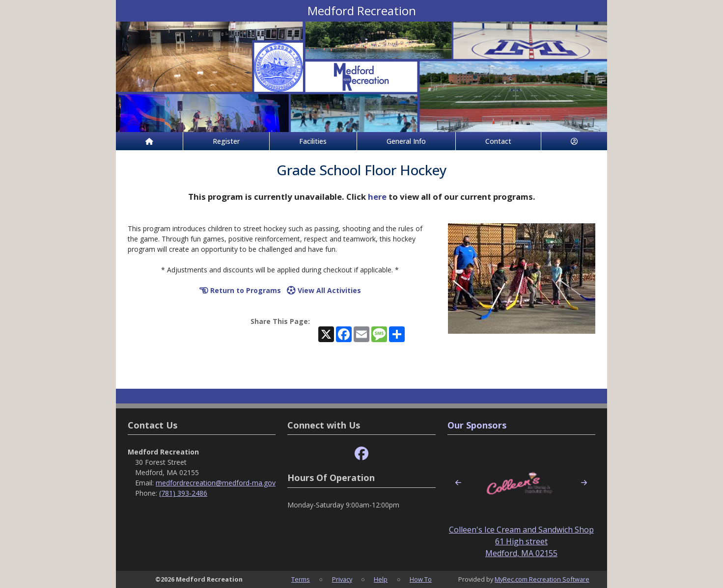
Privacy (342, 579)
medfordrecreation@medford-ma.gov (216, 483)
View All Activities (324, 290)
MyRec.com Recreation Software (542, 579)
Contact (498, 141)
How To (421, 579)
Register (226, 141)
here (377, 197)
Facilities (313, 141)
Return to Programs (240, 290)
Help (381, 579)
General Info (406, 141)
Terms (301, 579)
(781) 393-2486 (183, 493)
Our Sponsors (477, 425)
